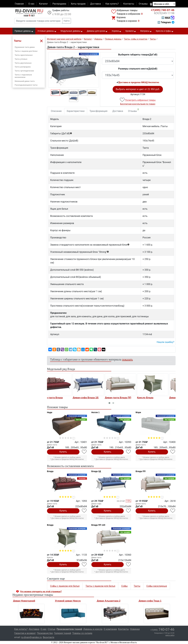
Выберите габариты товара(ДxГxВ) (138, 55)
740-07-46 (163, 10)
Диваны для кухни (97, 31)
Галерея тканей (63, 633)
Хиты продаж (78, 4)
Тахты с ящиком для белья (26, 51)
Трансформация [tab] (99, 111)
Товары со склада (82, 633)
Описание (56, 111)
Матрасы (146, 31)
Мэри (138, 412)
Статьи (52, 629)
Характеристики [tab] (76, 111)
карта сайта (170, 635)
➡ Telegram (166, 22)
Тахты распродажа (23, 67)
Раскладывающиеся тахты (26, 85)
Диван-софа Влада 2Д (60, 398)
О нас (31, 4)
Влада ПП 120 (98, 525)
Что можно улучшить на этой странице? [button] (41, 592)
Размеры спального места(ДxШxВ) (138, 69)
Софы (124, 586)
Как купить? (112, 4)
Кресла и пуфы (165, 31)
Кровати (131, 31)
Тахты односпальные (24, 55)
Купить (63, 452)
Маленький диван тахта (25, 81)
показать (127, 359)
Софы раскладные (157, 586)
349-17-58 (164, 13)
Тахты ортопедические (24, 71)
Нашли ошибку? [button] (165, 342)
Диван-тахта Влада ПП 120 (159, 398)
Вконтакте (49, 637)
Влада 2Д (96, 471)
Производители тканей (69, 629)
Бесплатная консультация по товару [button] (138, 104)
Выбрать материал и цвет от (138, 89)
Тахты (137, 586)
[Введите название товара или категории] (38, 21)
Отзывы (143, 4)
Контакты (129, 4)
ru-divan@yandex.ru (31, 637)
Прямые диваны (24, 31)
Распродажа (59, 4)
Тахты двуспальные (23, 63)
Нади (50, 412)
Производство (45, 633)
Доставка (95, 4)
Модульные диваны (72, 31)
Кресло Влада (120, 398)
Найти (67, 21)
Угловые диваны (47, 31)
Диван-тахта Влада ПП (93, 398)
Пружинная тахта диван (25, 47)
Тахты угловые (21, 59)
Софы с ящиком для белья (65, 586)
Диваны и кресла (93, 629)
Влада (50, 471)
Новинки (135, 629)
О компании (110, 629)
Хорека (116, 31)
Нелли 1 (95, 412)
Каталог (43, 4)
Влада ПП (140, 471)
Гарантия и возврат (25, 633)
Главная (19, 4)
